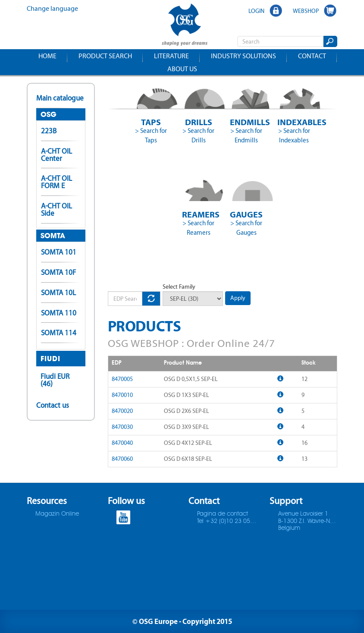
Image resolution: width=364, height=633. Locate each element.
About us (182, 69)
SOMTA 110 (59, 313)
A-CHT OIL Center (56, 155)
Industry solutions (243, 56)
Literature (171, 56)
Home (47, 56)
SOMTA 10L (58, 293)
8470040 (122, 443)
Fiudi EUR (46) (55, 380)
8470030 (122, 427)
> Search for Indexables (294, 135)
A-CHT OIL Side (56, 209)
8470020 (122, 411)
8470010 (122, 395)
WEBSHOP (306, 11)
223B (49, 131)
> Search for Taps (151, 135)
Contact (312, 56)
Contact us (53, 405)
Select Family (179, 287)
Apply (238, 298)
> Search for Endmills (246, 135)
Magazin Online (57, 514)
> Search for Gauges (246, 228)
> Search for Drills (198, 135)
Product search (105, 56)
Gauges (246, 214)
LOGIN (256, 11)
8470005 (122, 379)
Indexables (294, 122)
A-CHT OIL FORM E (56, 182)
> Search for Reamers (198, 228)
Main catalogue (60, 98)
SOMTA (53, 236)
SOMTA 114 (59, 333)
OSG (49, 114)
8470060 (122, 459)
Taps (151, 122)
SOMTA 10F (58, 272)
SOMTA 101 (59, 252)
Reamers (199, 214)
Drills (199, 122)
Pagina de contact (223, 514)
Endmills (246, 122)
